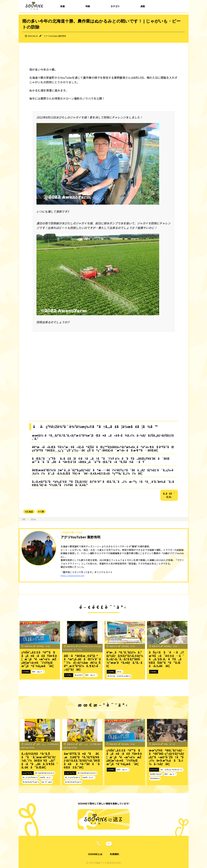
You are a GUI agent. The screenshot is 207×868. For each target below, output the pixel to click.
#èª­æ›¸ (120, 672)
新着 (63, 6)
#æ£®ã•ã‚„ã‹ (46, 777)
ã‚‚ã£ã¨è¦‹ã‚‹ (169, 495)
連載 (143, 6)
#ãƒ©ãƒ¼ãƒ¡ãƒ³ (156, 774)
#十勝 (41, 512)
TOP (24, 519)
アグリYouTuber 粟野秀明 (55, 36)
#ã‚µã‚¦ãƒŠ (79, 675)
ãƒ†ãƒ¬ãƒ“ (154, 769)
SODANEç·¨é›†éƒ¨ (44, 646)
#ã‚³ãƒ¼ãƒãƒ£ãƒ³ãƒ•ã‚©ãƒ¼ (119, 676)
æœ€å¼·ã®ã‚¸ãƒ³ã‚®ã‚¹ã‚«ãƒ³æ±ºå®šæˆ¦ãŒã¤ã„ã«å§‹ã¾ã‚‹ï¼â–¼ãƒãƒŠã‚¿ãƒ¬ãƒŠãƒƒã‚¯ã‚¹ (103, 437)
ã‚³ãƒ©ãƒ (26, 672)
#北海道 (29, 512)
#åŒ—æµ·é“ (38, 672)
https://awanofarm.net (72, 575)
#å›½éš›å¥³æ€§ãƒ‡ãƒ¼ (45, 773)
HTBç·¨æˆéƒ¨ (170, 744)
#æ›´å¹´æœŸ (47, 782)
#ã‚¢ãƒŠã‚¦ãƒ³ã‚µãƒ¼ (31, 782)
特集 (88, 6)
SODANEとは (95, 854)
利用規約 (114, 854)
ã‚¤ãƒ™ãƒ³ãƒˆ (28, 773)
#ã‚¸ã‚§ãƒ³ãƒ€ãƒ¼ (30, 777)
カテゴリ (115, 6)
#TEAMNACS (155, 778)
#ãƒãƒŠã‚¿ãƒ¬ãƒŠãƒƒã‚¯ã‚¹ (172, 769)
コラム (33, 519)
